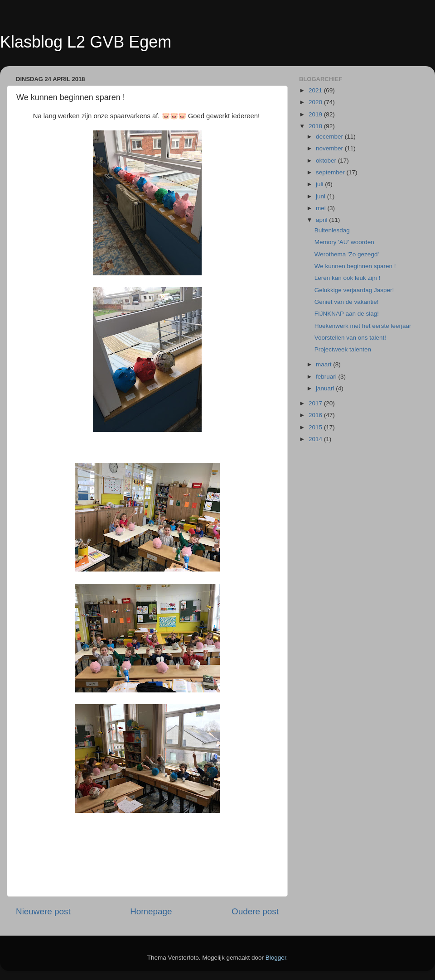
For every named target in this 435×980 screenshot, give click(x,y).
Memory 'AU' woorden (344, 242)
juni (321, 196)
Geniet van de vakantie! (347, 302)
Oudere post (255, 911)
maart (324, 364)
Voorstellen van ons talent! (350, 338)
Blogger (276, 958)
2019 (316, 114)
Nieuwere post (43, 911)
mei (322, 208)
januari (326, 388)
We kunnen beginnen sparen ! (355, 266)
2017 (316, 403)
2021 (316, 90)
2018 (316, 126)
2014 (316, 439)
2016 (316, 415)
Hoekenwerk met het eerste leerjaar (363, 326)
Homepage (151, 911)
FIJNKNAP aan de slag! (347, 314)
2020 (316, 102)
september (331, 172)
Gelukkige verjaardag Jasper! (354, 290)
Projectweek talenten (343, 349)
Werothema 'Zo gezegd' (347, 254)
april (322, 220)
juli (320, 184)
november (330, 148)
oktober (327, 161)
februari (327, 377)
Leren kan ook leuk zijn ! (348, 278)
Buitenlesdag (332, 230)
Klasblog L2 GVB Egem (86, 42)
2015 (316, 427)
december (330, 137)
